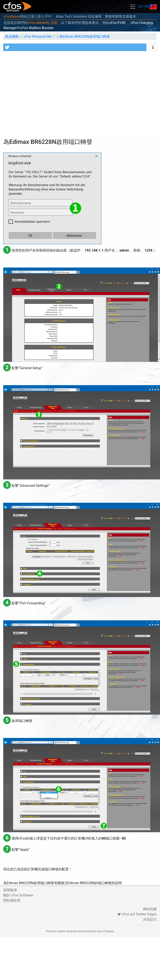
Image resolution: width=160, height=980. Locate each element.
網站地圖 (150, 909)
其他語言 (150, 919)
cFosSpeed (12, 16)
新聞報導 (10, 890)
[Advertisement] (40, 96)
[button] (75, 47)
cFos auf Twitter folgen (137, 914)
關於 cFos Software (18, 895)
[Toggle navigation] (132, 7)
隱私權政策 (12, 900)
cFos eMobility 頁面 (43, 23)
